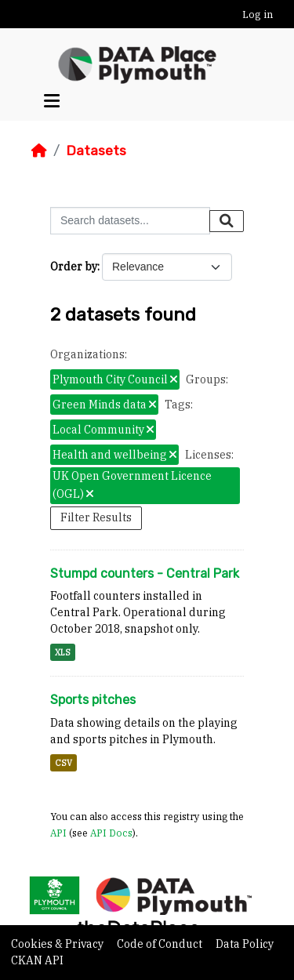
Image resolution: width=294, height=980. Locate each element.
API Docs (111, 833)
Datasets (96, 151)
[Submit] (227, 221)
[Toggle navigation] (52, 101)
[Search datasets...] (130, 221)
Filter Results (96, 517)
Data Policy (245, 944)
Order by (74, 267)
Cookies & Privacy (58, 944)
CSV (64, 763)
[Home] (39, 151)
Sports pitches (93, 700)
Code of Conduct (161, 944)
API (58, 833)
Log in (258, 15)
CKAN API (37, 960)
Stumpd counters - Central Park (145, 573)
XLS (63, 652)
